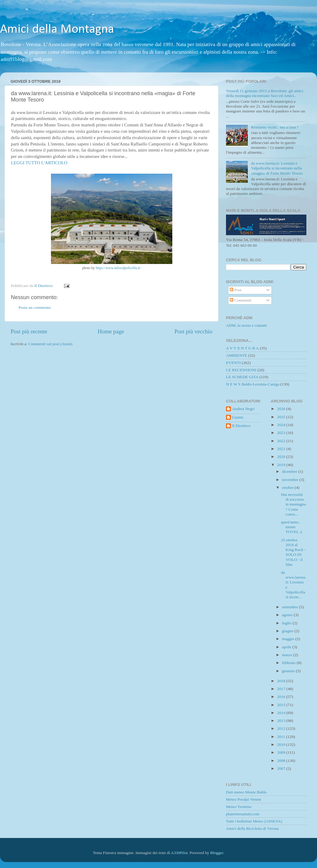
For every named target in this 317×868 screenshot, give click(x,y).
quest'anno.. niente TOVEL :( (292, 527)
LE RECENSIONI (241, 370)
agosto (288, 615)
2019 (282, 465)
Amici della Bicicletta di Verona (252, 828)
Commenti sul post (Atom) (50, 344)
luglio (287, 623)
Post (236, 290)
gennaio (289, 671)
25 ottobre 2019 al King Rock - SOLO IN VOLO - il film (293, 552)
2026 (282, 409)
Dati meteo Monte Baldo (246, 792)
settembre (291, 607)
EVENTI (233, 363)
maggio (289, 639)
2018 (282, 681)
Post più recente (29, 331)
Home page (111, 331)
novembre (291, 480)
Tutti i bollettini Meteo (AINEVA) (254, 821)
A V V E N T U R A (242, 348)
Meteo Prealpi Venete (244, 799)
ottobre (288, 487)
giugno (288, 631)
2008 (282, 761)
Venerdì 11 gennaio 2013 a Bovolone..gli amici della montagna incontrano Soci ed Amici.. (265, 93)
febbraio (289, 663)
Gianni (238, 417)
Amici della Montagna (57, 30)
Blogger (217, 853)
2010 (282, 744)
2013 (282, 721)
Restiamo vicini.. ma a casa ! (275, 127)
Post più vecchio (193, 331)
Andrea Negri (243, 409)
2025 (282, 417)
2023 (282, 433)
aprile (287, 647)
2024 (282, 425)
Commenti (241, 300)
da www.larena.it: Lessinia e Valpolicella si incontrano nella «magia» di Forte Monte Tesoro (277, 168)
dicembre (290, 471)
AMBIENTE (237, 355)
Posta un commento (35, 307)
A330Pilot (179, 853)
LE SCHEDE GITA (242, 377)
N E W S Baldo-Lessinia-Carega (253, 384)
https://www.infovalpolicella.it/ (118, 268)
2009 (282, 752)
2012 (282, 728)
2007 (282, 768)
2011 (282, 737)
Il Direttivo (241, 426)
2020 (282, 457)
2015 (282, 705)
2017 (282, 689)
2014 (282, 713)
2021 (282, 449)
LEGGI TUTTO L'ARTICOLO (39, 163)
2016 (282, 697)
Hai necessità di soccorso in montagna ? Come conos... (293, 504)
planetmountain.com (243, 814)
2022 (282, 441)
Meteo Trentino (239, 807)
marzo (288, 655)
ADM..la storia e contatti (246, 325)
